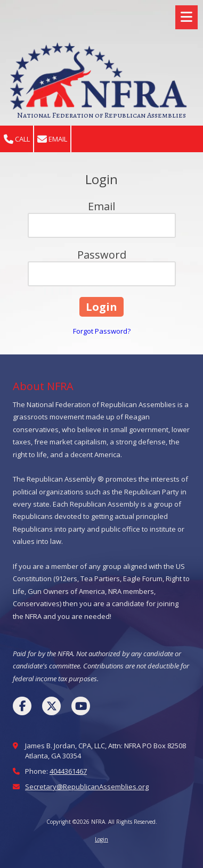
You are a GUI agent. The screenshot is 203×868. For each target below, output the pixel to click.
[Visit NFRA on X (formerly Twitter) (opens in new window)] (51, 706)
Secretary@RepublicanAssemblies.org (87, 787)
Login (101, 839)
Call (17, 139)
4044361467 (68, 771)
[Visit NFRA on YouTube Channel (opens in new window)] (81, 706)
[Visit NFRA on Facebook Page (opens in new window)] (22, 706)
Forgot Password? (102, 331)
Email (52, 139)
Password (102, 255)
